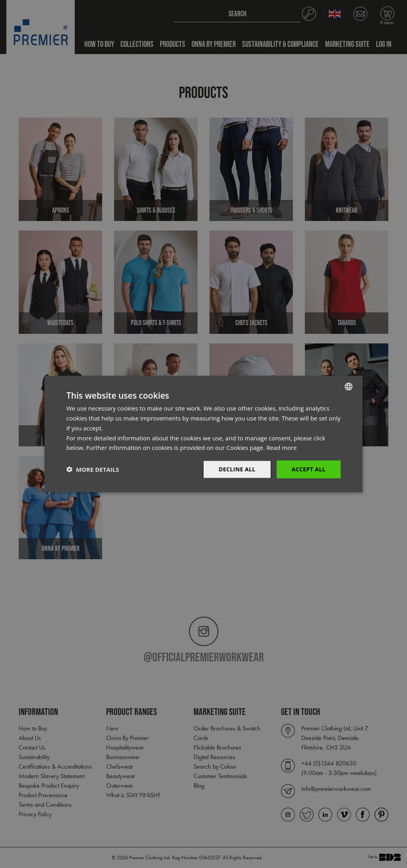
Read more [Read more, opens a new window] (282, 448)
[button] (93, 469)
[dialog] (203, 434)
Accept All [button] (309, 469)
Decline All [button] (237, 469)
